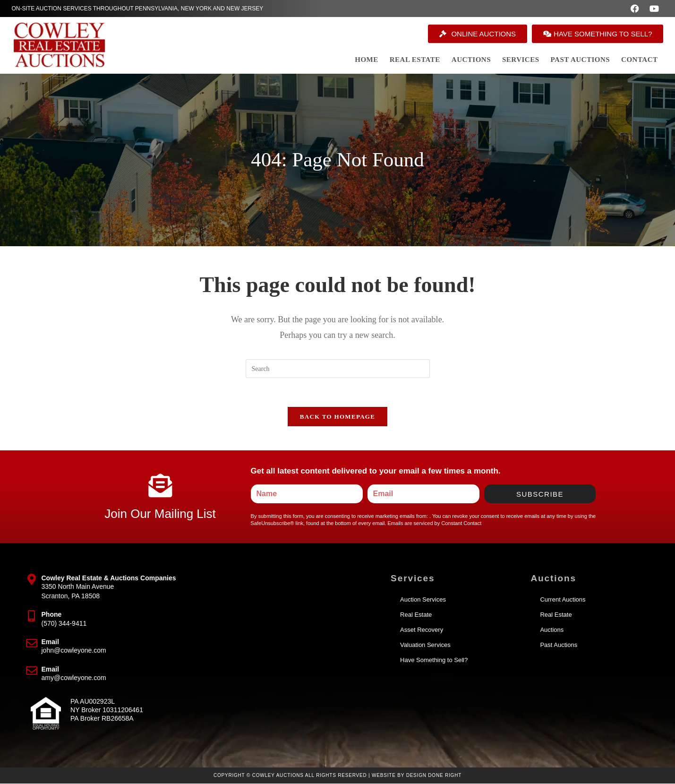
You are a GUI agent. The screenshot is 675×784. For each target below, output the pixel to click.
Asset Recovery (422, 630)
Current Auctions (563, 600)
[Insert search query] (338, 369)
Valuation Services (425, 645)
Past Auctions (559, 645)
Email (50, 642)
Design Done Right (434, 776)
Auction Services (423, 600)
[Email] (32, 644)
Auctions (552, 630)
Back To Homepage (337, 417)
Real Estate (416, 615)
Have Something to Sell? (434, 660)
